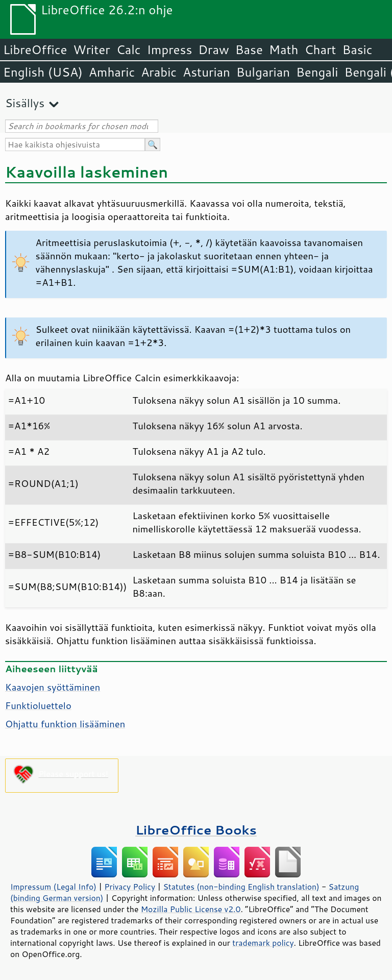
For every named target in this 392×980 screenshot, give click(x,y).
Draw (213, 50)
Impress (170, 50)
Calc (129, 50)
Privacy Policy (130, 887)
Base (249, 50)
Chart (320, 50)
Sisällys (25, 103)
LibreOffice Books (196, 830)
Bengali (317, 72)
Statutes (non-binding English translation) (241, 887)
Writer (91, 50)
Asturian (206, 72)
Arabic (159, 72)
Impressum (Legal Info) (53, 887)
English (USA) (43, 72)
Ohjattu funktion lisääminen (65, 724)
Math (284, 50)
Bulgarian (263, 72)
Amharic (112, 72)
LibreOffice (35, 50)
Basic (357, 50)
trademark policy (263, 943)
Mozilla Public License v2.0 (191, 909)
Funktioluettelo (38, 705)
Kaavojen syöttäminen (53, 687)
